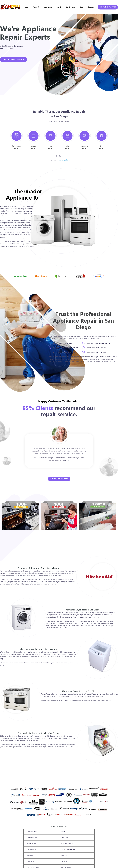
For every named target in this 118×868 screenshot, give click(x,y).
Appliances (48, 7)
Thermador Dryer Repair (96, 352)
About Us (36, 7)
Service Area (71, 7)
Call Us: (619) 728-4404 (108, 7)
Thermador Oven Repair (62, 343)
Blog (81, 7)
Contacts (91, 7)
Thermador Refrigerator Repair (66, 348)
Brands (59, 7)
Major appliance (65, 160)
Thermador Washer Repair (97, 348)
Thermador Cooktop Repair (64, 352)
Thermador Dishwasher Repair (98, 343)
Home (26, 7)
